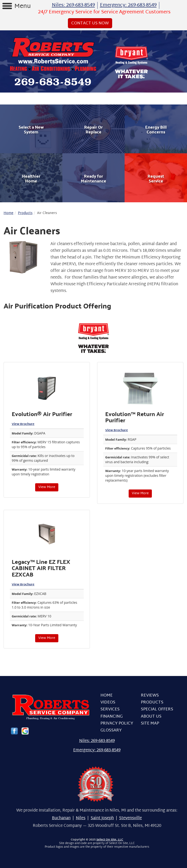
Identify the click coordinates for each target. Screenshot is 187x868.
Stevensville (130, 818)
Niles (81, 818)
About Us (151, 717)
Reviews (150, 695)
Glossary (111, 730)
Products (25, 213)
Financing (112, 717)
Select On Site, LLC (110, 840)
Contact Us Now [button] (90, 23)
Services (110, 709)
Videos (108, 702)
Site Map (150, 723)
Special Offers (157, 709)
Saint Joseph (102, 818)
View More (47, 487)
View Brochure (23, 424)
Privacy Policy (117, 723)
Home (8, 213)
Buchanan (61, 818)
